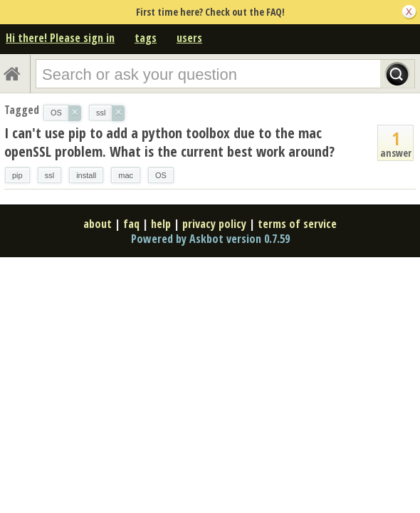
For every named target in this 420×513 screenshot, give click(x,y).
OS (161, 175)
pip (17, 175)
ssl (49, 175)
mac (126, 175)
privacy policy (214, 224)
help (161, 224)
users (189, 38)
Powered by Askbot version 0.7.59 (210, 239)
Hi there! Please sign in (60, 38)
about (98, 224)
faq (131, 224)
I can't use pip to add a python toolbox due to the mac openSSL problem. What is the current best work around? (169, 142)
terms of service (297, 224)
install (86, 175)
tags (146, 38)
